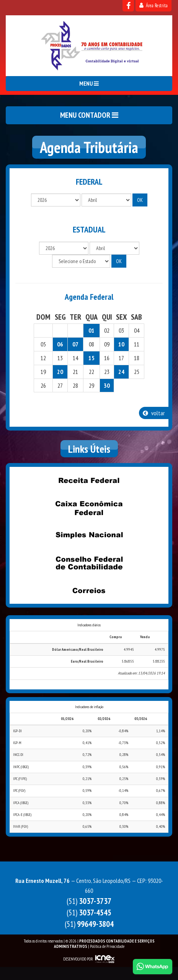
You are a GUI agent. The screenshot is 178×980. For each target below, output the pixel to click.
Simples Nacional (89, 535)
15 (91, 358)
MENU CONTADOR (89, 115)
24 (121, 372)
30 (107, 385)
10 (121, 344)
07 (75, 344)
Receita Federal (89, 480)
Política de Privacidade (107, 946)
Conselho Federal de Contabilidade (89, 563)
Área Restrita (154, 6)
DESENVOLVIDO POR (78, 959)
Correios (89, 590)
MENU (89, 84)
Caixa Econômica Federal (89, 508)
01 (91, 330)
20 (60, 372)
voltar (154, 413)
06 (60, 344)
